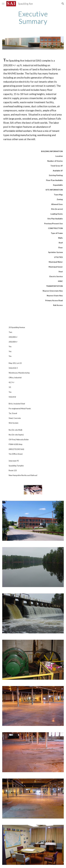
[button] (3, 4)
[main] (33, 17)
